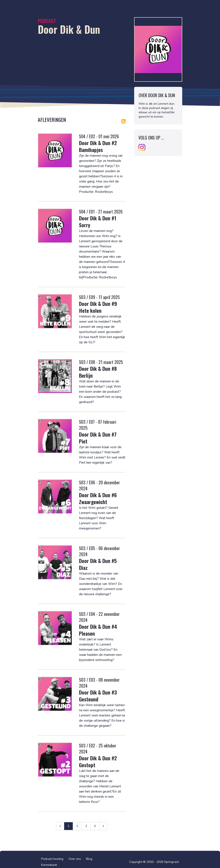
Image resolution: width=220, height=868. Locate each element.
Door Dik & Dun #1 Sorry (98, 221)
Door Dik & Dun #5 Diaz (98, 564)
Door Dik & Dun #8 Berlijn (98, 372)
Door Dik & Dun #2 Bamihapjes (98, 146)
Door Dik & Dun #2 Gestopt (98, 761)
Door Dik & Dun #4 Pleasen (98, 630)
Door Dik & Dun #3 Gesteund (98, 696)
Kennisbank (49, 865)
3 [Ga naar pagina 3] (86, 826)
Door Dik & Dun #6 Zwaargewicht (98, 498)
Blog (89, 859)
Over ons (75, 859)
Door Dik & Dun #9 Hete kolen (98, 307)
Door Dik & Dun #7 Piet (98, 438)
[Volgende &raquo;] (103, 826)
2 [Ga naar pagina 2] (77, 826)
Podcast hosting (52, 859)
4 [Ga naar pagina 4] (95, 826)
